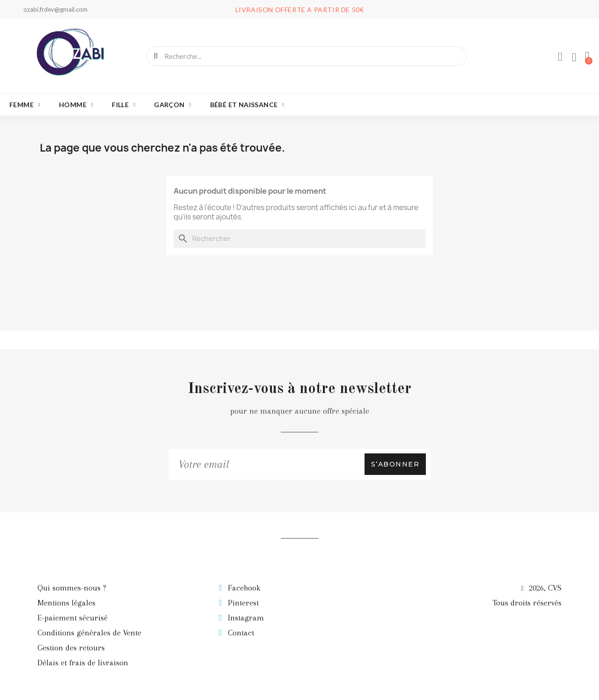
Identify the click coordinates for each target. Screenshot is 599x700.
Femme (25, 105)
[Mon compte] (560, 57)
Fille (124, 105)
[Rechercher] (299, 239)
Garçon (172, 105)
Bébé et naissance (247, 105)
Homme (76, 105)
